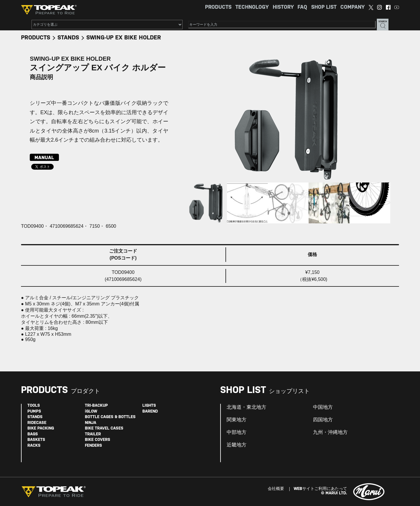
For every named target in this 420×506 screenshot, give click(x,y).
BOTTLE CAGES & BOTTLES (110, 417)
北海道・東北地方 (246, 407)
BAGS (33, 434)
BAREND (150, 412)
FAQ (302, 7)
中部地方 (237, 432)
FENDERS (93, 446)
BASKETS (36, 440)
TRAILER (93, 434)
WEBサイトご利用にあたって (320, 489)
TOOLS (34, 406)
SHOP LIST (324, 7)
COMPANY (352, 7)
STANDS (68, 38)
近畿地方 (237, 445)
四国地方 (323, 420)
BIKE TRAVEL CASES (104, 428)
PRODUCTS (218, 7)
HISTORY (283, 7)
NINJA (91, 423)
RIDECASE (37, 423)
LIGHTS (149, 406)
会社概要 (276, 489)
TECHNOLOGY (252, 7)
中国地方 (323, 407)
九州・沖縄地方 (330, 432)
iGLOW (91, 412)
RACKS (34, 446)
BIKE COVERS (98, 440)
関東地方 (237, 420)
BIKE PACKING (41, 428)
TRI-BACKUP (96, 406)
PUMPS (34, 412)
